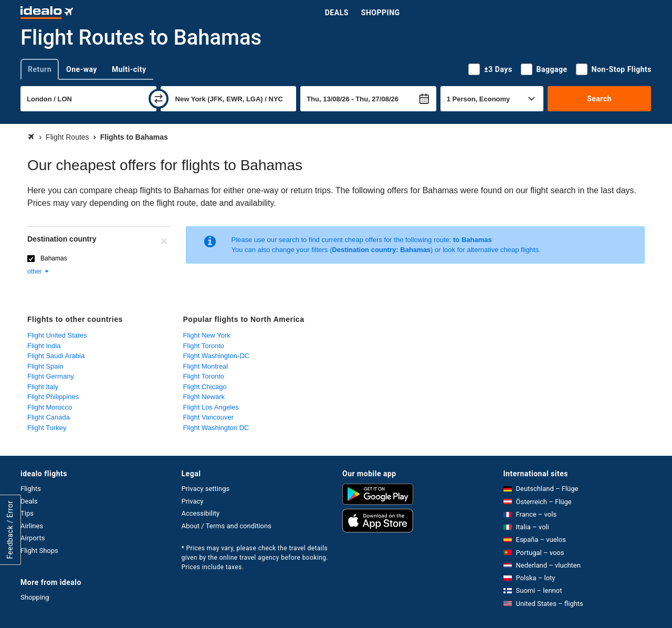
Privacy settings (206, 489)
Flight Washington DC (216, 428)
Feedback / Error (10, 530)
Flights (31, 489)
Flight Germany (51, 376)
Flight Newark (204, 397)
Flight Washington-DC (217, 356)
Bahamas (54, 258)
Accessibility (201, 513)
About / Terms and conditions (227, 526)
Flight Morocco (50, 407)
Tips (27, 513)
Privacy (193, 501)
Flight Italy (43, 387)
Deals (337, 13)
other (39, 271)
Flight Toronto (204, 346)
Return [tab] (40, 69)
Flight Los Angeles (211, 407)
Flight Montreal (206, 366)
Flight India (44, 346)
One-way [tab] (82, 69)
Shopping (381, 13)
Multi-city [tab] (129, 69)
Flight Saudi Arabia (56, 356)
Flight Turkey (47, 428)
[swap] (159, 99)
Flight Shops (39, 551)
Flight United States (57, 335)
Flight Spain (45, 366)
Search (599, 99)
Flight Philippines (53, 397)
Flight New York (207, 335)
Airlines (32, 526)
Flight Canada (49, 417)
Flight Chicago (205, 387)
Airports (33, 538)
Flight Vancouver (209, 417)
